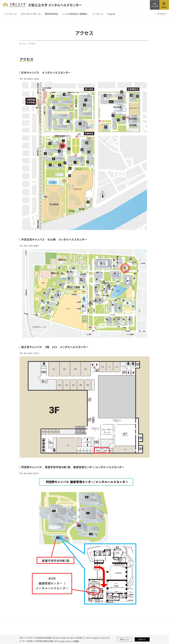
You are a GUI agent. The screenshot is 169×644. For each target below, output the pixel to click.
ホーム (22, 44)
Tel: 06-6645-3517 (29, 473)
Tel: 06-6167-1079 (29, 353)
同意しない (125, 639)
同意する (142, 639)
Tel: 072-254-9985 (29, 246)
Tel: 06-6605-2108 (29, 79)
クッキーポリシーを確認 (69, 641)
